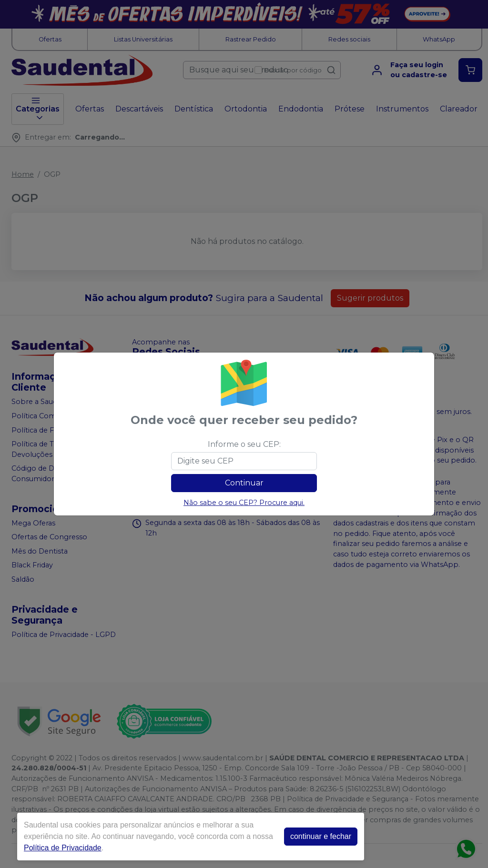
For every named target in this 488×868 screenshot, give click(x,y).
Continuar (244, 483)
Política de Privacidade (58, 848)
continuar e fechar (316, 836)
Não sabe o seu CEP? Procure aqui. (244, 503)
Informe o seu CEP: (244, 444)
